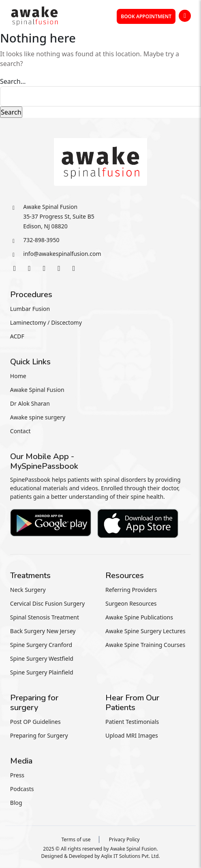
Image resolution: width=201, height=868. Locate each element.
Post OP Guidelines (35, 722)
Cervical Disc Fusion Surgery (47, 603)
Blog (16, 803)
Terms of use (76, 839)
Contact (20, 431)
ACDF (17, 336)
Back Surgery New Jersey (43, 631)
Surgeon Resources (131, 603)
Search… (13, 81)
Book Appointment (146, 16)
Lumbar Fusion (30, 309)
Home (18, 376)
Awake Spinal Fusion (37, 390)
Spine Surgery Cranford (41, 645)
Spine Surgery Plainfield (42, 672)
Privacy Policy (124, 839)
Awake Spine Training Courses (145, 645)
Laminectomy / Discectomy (46, 322)
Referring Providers (131, 590)
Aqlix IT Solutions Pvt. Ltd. (130, 856)
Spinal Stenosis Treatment (45, 617)
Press (17, 775)
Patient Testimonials (132, 722)
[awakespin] (34, 15)
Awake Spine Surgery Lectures (145, 631)
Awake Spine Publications (139, 617)
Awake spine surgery (38, 417)
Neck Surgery (28, 590)
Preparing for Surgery (39, 735)
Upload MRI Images (132, 735)
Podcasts (22, 789)
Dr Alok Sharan (30, 403)
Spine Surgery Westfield (42, 658)
